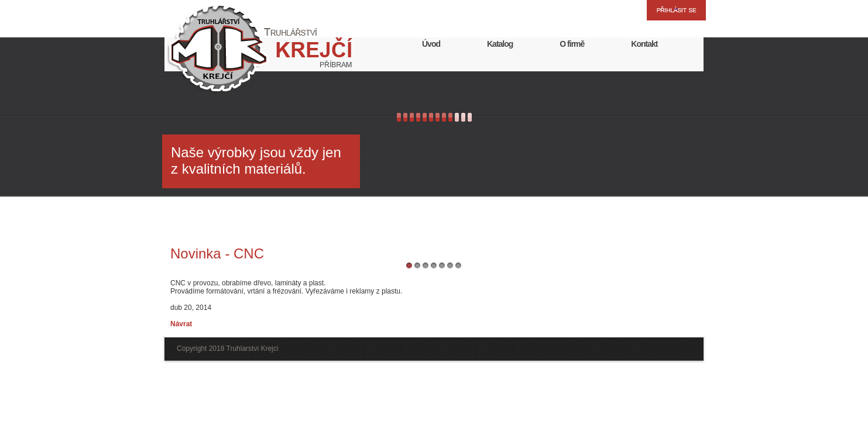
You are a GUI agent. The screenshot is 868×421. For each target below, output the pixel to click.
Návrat (181, 324)
